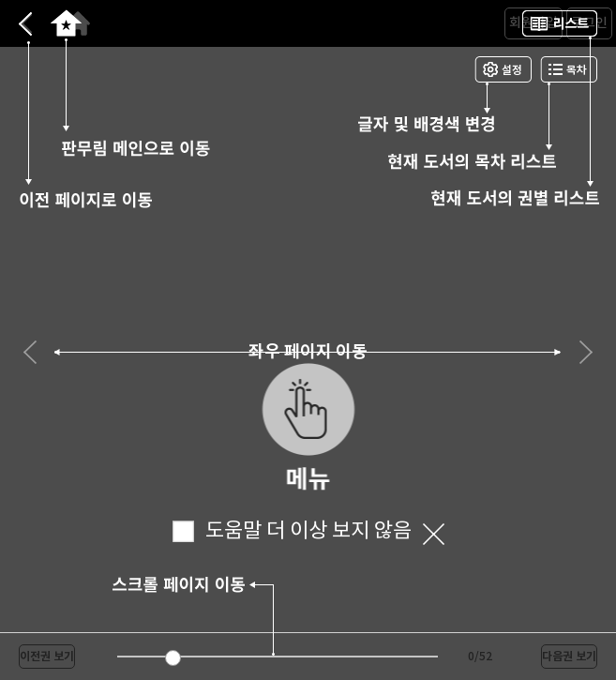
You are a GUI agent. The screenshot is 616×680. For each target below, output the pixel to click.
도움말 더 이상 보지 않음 (292, 531)
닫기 (434, 535)
